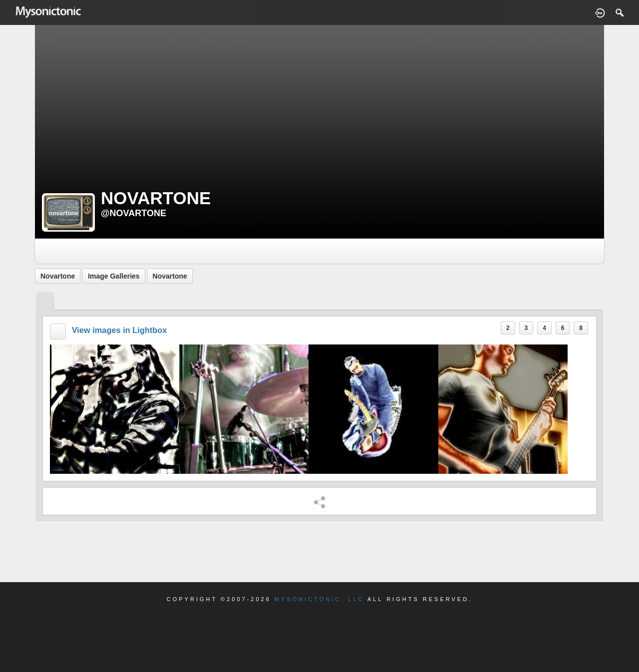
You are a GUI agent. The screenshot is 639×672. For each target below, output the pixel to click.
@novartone (134, 213)
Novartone (58, 276)
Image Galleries (114, 276)
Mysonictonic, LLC (319, 599)
